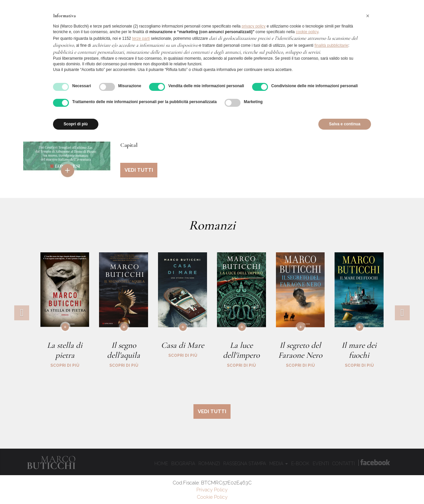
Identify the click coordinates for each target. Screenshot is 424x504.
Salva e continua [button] (345, 124)
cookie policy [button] (307, 32)
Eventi (321, 464)
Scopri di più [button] (76, 124)
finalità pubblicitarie (331, 45)
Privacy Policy (212, 490)
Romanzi (209, 464)
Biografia (183, 464)
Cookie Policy (212, 497)
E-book (300, 464)
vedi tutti (139, 170)
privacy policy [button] (254, 26)
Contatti (344, 464)
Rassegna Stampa (245, 464)
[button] (368, 16)
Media (279, 464)
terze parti (141, 38)
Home (161, 464)
